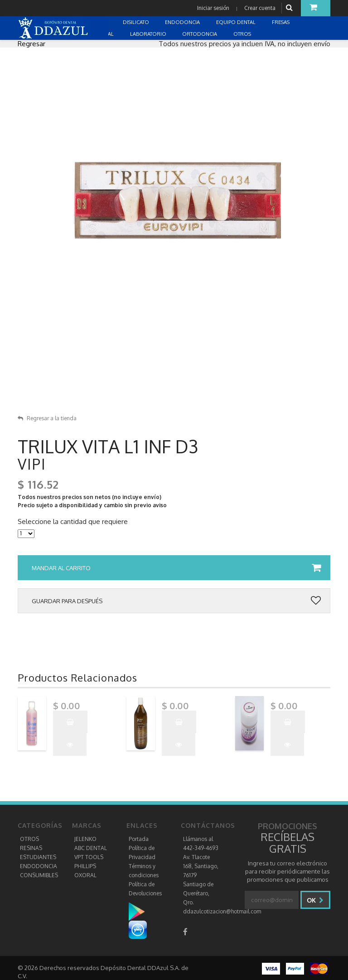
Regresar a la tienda (47, 418)
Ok (315, 900)
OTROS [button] (243, 34)
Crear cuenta (260, 8)
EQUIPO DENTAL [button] (237, 22)
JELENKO (85, 839)
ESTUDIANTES (38, 857)
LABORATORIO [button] (149, 34)
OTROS (29, 839)
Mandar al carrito (176, 568)
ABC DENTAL (91, 848)
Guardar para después (176, 601)
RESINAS (31, 848)
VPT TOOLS (89, 857)
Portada (139, 839)
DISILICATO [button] (137, 22)
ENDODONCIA (39, 866)
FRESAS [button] (281, 22)
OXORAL (85, 875)
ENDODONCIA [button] (183, 22)
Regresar (31, 44)
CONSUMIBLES (39, 875)
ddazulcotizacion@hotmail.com (222, 911)
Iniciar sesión (213, 8)
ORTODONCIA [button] (200, 34)
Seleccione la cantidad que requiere (73, 522)
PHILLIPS (85, 866)
